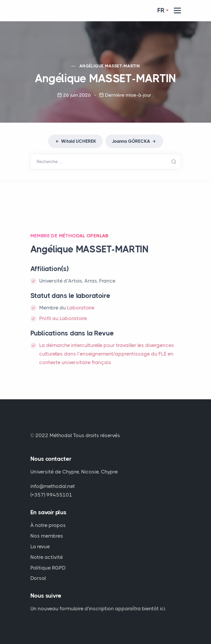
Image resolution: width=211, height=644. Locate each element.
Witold (75, 141)
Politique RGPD (48, 568)
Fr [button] (161, 10)
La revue (40, 546)
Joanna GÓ (134, 141)
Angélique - (110, 66)
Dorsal (38, 578)
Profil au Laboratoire (63, 318)
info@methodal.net (53, 486)
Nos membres (47, 536)
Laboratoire (81, 308)
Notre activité (47, 557)
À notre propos (48, 525)
